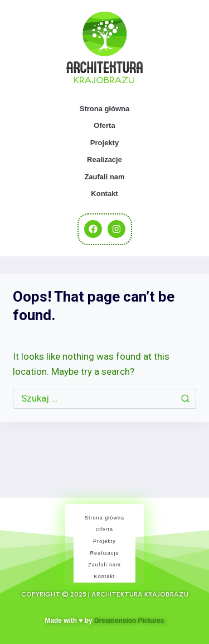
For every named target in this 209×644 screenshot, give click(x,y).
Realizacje (104, 159)
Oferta (104, 125)
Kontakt (104, 194)
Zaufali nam (104, 177)
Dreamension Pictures (129, 621)
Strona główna (105, 109)
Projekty (104, 143)
